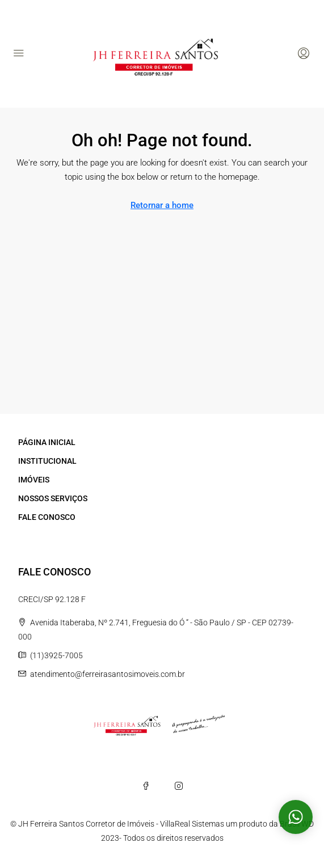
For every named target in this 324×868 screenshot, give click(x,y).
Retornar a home (162, 205)
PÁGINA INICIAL (47, 442)
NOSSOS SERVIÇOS (53, 498)
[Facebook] (146, 786)
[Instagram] (179, 786)
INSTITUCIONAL (47, 461)
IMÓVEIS (34, 480)
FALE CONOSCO (47, 517)
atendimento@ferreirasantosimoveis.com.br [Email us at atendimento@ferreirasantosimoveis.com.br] (108, 674)
